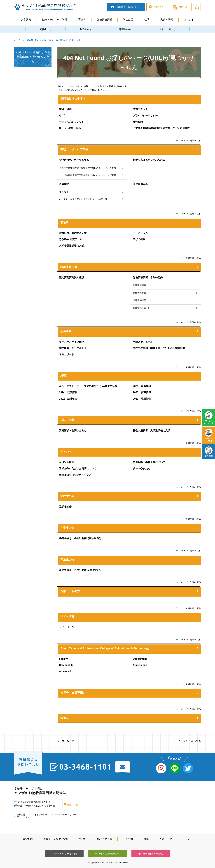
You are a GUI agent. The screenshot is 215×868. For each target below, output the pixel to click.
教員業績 (64, 192)
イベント (189, 20)
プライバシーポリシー (145, 115)
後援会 (65, 718)
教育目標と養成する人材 (73, 233)
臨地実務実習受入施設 (72, 277)
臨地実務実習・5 (141, 300)
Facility (63, 659)
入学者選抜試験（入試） (73, 246)
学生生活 (128, 20)
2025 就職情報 (142, 386)
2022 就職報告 (68, 399)
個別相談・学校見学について (149, 462)
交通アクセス (140, 109)
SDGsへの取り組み (70, 128)
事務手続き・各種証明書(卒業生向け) (80, 570)
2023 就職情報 (142, 392)
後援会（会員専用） (73, 693)
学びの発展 (139, 239)
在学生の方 (85, 29)
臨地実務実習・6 (141, 308)
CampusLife (66, 665)
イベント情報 (67, 462)
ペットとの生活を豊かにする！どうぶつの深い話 (83, 199)
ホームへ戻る (69, 741)
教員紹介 (64, 184)
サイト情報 (67, 617)
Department (140, 659)
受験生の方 (46, 29)
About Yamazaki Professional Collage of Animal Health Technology (105, 648)
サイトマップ (201, 3)
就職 (147, 20)
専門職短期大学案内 (73, 99)
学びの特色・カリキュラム (74, 160)
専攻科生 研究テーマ (71, 239)
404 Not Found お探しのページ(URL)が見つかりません (33, 57)
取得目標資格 (140, 184)
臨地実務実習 (104, 20)
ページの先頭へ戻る (191, 140)
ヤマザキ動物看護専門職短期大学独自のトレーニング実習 (88, 175)
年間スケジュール (143, 342)
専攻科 (82, 20)
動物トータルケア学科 (55, 20)
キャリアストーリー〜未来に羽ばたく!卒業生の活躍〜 (89, 386)
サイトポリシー (68, 627)
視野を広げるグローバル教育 (149, 160)
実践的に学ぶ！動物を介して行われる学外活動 (159, 348)
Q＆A (62, 115)
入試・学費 (167, 20)
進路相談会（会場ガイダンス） (77, 475)
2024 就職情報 (68, 392)
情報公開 (138, 122)
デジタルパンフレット (72, 122)
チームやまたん (142, 468)
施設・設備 (65, 109)
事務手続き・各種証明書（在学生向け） (82, 538)
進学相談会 (65, 507)
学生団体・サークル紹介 (73, 348)
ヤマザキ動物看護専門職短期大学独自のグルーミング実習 (88, 168)
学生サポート (67, 354)
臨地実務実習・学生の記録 (148, 277)
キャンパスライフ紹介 (72, 342)
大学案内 (26, 20)
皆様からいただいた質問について (78, 468)
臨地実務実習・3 (141, 285)
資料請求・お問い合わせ (73, 430)
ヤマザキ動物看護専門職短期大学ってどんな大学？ (161, 128)
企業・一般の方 (167, 29)
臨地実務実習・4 (141, 293)
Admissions (140, 665)
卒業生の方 (125, 29)
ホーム (17, 40)
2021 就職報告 (142, 399)
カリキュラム (140, 233)
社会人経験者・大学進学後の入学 (152, 430)
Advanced (65, 671)
